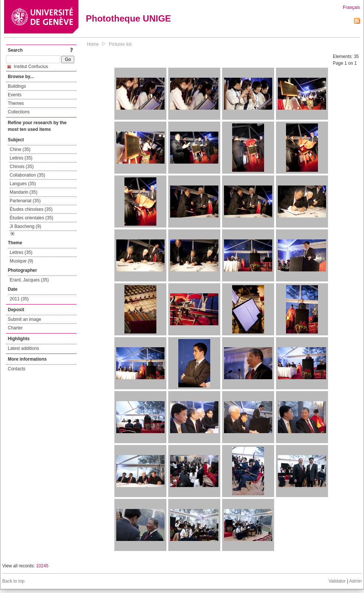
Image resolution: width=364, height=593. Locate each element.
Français (351, 7)
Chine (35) (20, 149)
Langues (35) (23, 184)
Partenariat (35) (25, 201)
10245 (42, 566)
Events (15, 95)
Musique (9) (21, 261)
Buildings (17, 86)
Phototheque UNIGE (128, 18)
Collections (19, 112)
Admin (355, 581)
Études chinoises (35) (31, 209)
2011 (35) (19, 299)
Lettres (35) (21, 158)
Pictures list (120, 44)
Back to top (13, 581)
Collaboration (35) (27, 175)
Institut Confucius (28, 67)
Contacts (17, 369)
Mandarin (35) (24, 192)
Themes (16, 103)
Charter (15, 328)
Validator (337, 581)
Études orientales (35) (31, 218)
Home (93, 44)
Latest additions (23, 348)
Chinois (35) (22, 167)
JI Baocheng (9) (25, 226)
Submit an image (25, 319)
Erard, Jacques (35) (29, 280)
